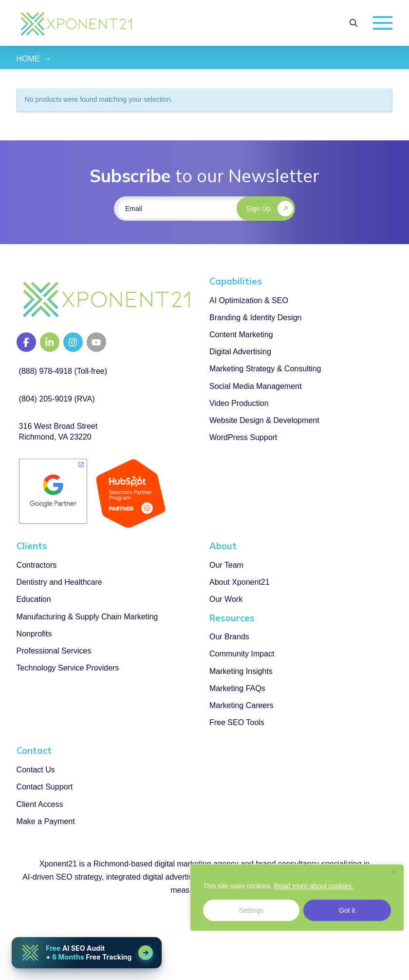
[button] (353, 23)
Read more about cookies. (314, 886)
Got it (347, 910)
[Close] (394, 872)
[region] (297, 898)
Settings (251, 910)
